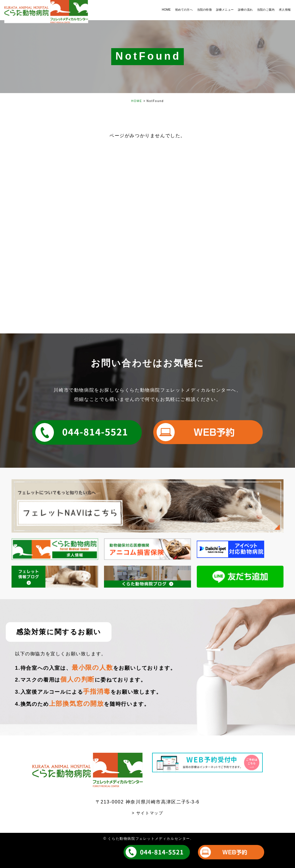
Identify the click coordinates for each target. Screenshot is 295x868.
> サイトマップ (148, 813)
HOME (137, 101)
